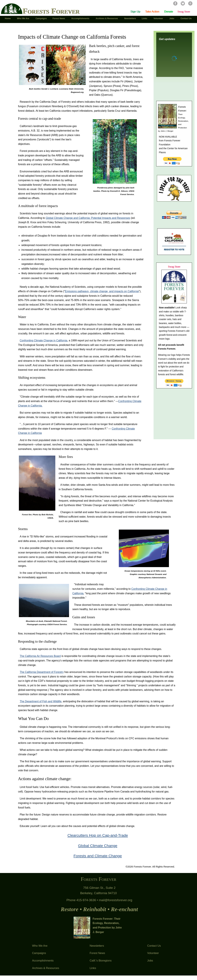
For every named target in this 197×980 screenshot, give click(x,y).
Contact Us (154, 946)
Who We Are (40, 946)
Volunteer (153, 953)
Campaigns (39, 953)
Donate (169, 12)
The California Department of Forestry (42, 672)
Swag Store (184, 12)
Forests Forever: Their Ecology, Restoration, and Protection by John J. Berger (107, 925)
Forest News (97, 953)
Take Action (152, 12)
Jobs (150, 960)
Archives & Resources (46, 968)
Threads (190, 3)
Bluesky (183, 3)
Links (93, 968)
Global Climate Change (98, 846)
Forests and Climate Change (98, 856)
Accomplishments (43, 960)
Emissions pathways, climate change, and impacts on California (102, 291)
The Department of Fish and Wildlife (41, 701)
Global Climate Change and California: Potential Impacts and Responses (88, 218)
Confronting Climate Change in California (44, 340)
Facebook (175, 3)
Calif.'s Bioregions (101, 960)
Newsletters (97, 946)
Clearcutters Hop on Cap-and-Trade (98, 835)
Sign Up (135, 12)
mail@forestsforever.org (115, 900)
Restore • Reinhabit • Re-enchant (99, 909)
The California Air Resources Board (40, 656)
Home (8, 19)
